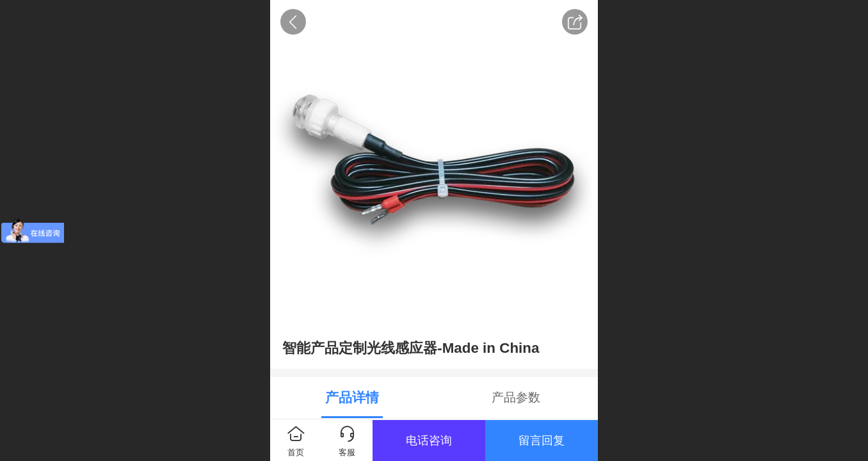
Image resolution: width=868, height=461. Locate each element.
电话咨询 (429, 441)
